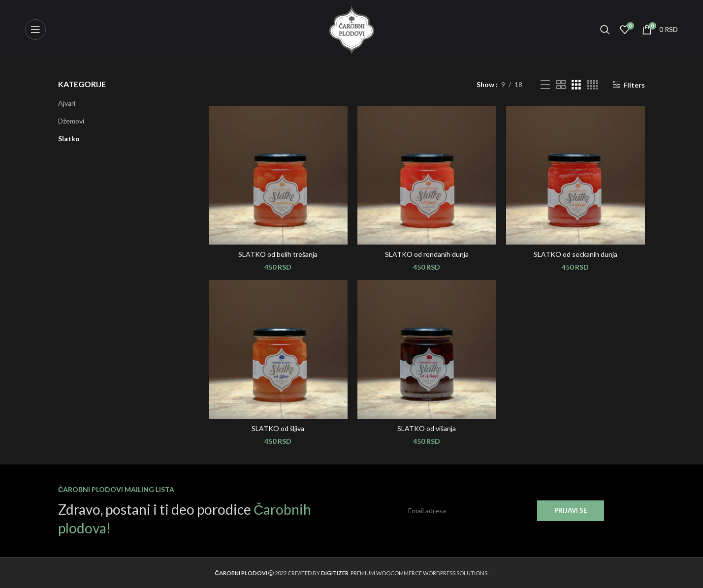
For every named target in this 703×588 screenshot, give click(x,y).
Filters (634, 85)
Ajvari (67, 103)
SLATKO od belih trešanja (278, 254)
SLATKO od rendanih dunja (427, 254)
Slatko (69, 139)
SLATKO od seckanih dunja (575, 254)
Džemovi (71, 121)
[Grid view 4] (592, 85)
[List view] (545, 85)
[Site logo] (351, 29)
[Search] (605, 30)
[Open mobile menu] (35, 30)
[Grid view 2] (561, 85)
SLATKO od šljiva (278, 428)
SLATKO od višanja (427, 428)
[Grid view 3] (576, 85)
